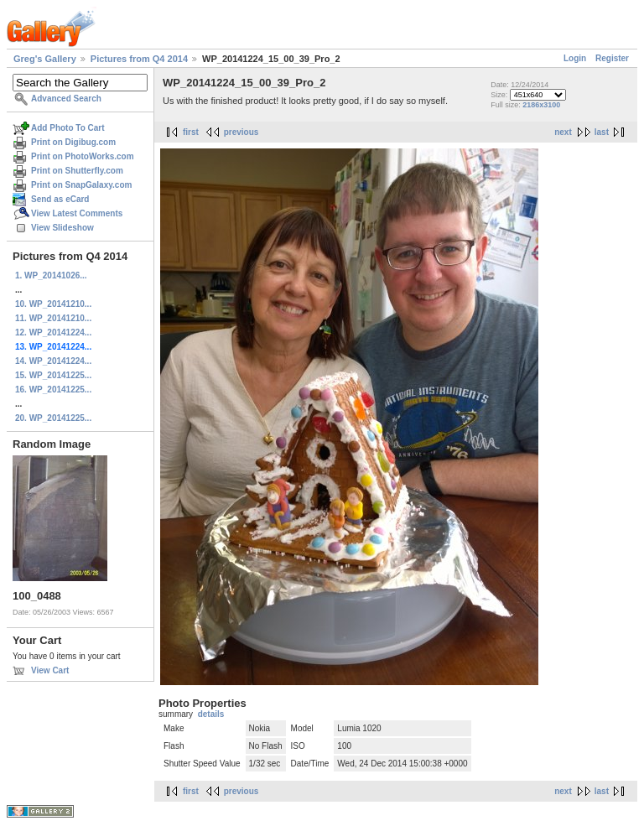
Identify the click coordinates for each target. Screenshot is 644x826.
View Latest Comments (77, 213)
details (211, 714)
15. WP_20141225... (53, 375)
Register (612, 58)
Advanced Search (66, 99)
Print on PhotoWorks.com (83, 156)
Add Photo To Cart (68, 128)
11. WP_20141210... (53, 318)
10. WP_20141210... (53, 304)
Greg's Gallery (45, 59)
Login (575, 58)
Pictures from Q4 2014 (139, 59)
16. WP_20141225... (53, 390)
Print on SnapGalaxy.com (81, 185)
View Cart (50, 670)
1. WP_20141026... (51, 275)
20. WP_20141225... (53, 418)
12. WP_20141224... (53, 332)
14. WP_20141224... (53, 361)
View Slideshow (62, 228)
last (602, 132)
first (191, 132)
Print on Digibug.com (73, 142)
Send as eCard (60, 199)
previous (241, 132)
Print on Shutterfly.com (77, 171)
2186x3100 (541, 105)
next (563, 132)
